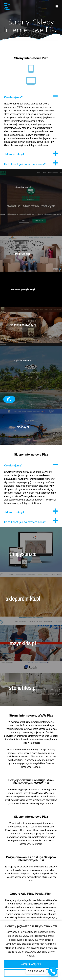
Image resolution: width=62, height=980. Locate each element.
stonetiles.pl (23, 688)
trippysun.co (23, 554)
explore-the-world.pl (23, 360)
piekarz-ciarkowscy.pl (23, 325)
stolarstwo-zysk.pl (23, 187)
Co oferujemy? (13, 97)
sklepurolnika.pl (23, 599)
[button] (31, 96)
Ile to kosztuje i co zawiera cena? (25, 164)
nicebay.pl (23, 427)
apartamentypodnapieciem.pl (23, 289)
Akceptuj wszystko (31, 964)
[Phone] (53, 971)
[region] (31, 950)
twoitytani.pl (23, 254)
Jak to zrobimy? (14, 154)
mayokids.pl (23, 643)
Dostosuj (31, 973)
